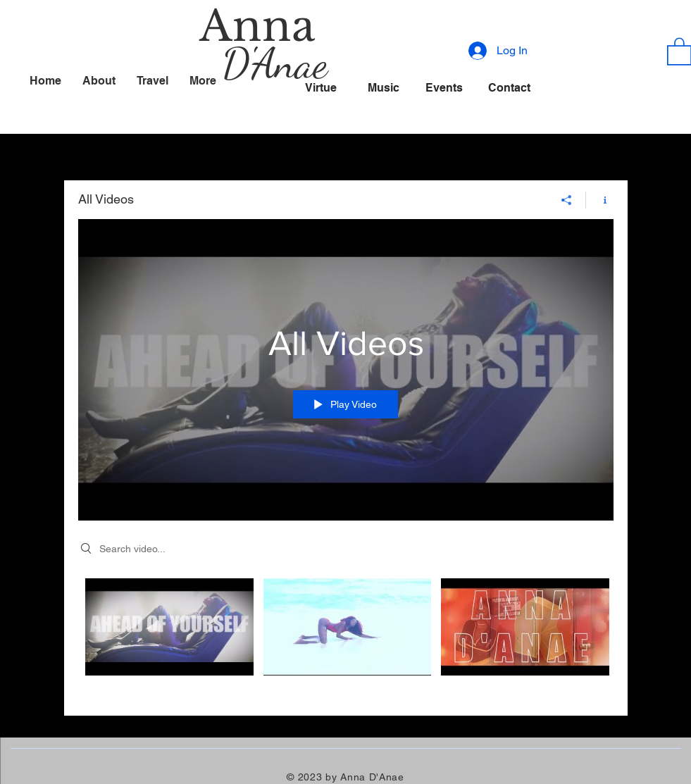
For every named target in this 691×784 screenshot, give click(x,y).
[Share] (567, 199)
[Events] (444, 87)
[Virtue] (321, 87)
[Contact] (509, 87)
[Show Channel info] (600, 199)
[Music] (384, 87)
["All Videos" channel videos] (346, 636)
